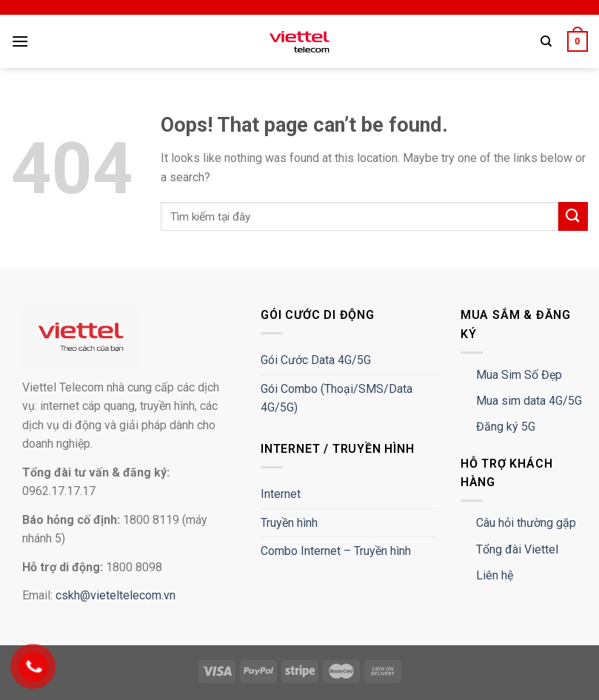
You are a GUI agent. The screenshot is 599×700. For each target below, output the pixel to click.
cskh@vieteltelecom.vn (116, 595)
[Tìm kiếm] (546, 41)
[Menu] (20, 41)
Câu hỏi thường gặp (526, 523)
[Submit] (573, 216)
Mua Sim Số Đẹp (519, 375)
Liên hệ (495, 575)
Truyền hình (289, 523)
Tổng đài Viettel (517, 549)
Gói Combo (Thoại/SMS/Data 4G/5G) (337, 398)
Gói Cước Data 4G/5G (316, 360)
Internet (281, 494)
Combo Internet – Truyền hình (336, 551)
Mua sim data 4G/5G (529, 401)
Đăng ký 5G (506, 427)
